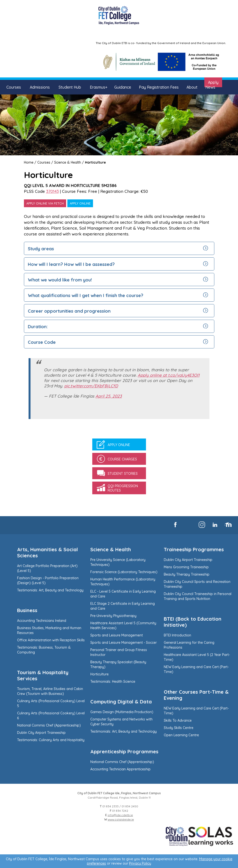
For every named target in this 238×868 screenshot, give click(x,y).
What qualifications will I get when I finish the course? (86, 295)
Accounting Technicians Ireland (42, 621)
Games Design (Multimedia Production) (122, 712)
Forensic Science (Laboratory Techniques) (124, 572)
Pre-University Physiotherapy (113, 616)
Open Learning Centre (181, 735)
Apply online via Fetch (45, 203)
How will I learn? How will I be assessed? (71, 264)
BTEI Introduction (177, 635)
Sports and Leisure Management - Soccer (124, 643)
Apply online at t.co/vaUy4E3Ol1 (169, 375)
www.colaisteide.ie (121, 819)
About (192, 87)
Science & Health (68, 162)
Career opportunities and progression (69, 311)
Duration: (38, 327)
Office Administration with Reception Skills (51, 640)
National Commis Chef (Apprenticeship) (49, 725)
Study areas (41, 249)
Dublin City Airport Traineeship (41, 733)
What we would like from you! (60, 280)
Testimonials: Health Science (113, 681)
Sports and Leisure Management (117, 635)
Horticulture (95, 162)
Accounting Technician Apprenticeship (120, 769)
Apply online (80, 203)
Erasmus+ (99, 87)
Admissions (40, 87)
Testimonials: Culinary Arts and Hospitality (51, 740)
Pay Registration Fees (159, 87)
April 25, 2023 (109, 396)
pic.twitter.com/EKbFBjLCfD (91, 386)
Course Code (42, 342)
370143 (52, 191)
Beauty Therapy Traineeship (187, 574)
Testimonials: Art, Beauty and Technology (50, 590)
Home (29, 162)
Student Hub (70, 87)
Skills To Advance (178, 720)
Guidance (123, 87)
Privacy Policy (140, 863)
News (210, 87)
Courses (14, 87)
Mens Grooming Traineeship (186, 567)
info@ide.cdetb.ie (120, 815)
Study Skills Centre (179, 728)
